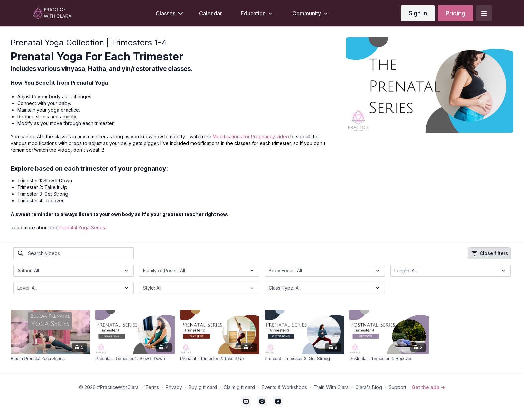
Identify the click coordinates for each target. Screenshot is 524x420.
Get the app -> (428, 387)
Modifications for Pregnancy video (251, 136)
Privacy (174, 387)
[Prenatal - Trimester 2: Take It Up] (220, 359)
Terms (152, 387)
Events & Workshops (284, 387)
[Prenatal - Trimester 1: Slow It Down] (135, 359)
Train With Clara (331, 387)
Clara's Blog (369, 387)
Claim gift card (239, 387)
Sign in (418, 13)
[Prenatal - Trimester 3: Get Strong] (304, 359)
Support (398, 387)
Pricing (455, 13)
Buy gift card (203, 387)
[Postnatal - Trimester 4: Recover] (389, 359)
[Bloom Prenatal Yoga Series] (50, 359)
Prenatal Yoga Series (81, 227)
